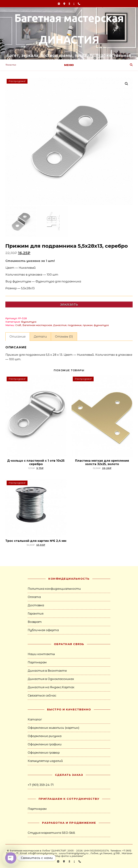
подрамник (75, 325)
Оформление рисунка (45, 736)
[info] (74, 4)
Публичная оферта (43, 630)
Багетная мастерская (37, 325)
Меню (69, 65)
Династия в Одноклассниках (51, 679)
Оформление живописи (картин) (53, 728)
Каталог (35, 719)
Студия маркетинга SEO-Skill (51, 833)
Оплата (34, 597)
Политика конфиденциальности (54, 589)
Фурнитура (29, 322)
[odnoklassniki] (70, 4)
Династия (60, 325)
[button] (126, 84)
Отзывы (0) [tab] (64, 337)
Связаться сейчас (42, 696)
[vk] (59, 4)
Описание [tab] (18, 337)
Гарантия (36, 614)
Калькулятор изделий (45, 761)
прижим (88, 325)
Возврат (35, 622)
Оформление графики (45, 744)
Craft (18, 325)
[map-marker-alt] (65, 4)
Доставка (36, 605)
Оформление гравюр (44, 753)
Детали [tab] (40, 337)
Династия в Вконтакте (47, 671)
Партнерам (37, 662)
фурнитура (101, 325)
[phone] (79, 4)
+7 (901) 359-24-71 (41, 785)
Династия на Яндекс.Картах (51, 687)
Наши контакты (41, 654)
